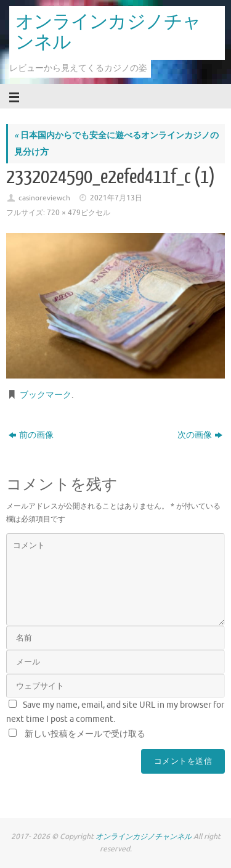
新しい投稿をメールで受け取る (85, 734)
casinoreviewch (44, 198)
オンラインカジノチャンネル (108, 32)
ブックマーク (46, 395)
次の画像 (200, 435)
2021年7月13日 (116, 198)
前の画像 (31, 435)
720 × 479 (64, 213)
